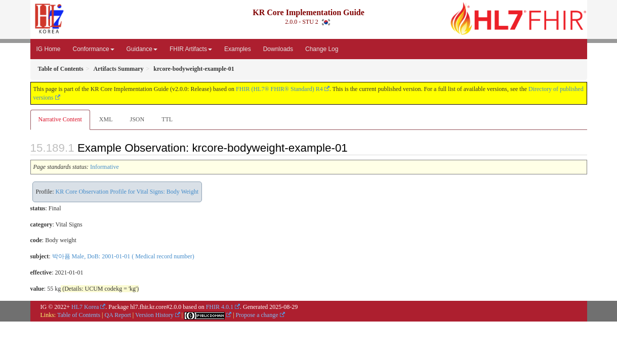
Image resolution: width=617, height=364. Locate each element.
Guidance (142, 49)
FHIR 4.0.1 (220, 307)
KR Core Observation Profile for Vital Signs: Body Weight (127, 192)
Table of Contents (79, 315)
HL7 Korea (85, 307)
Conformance (94, 49)
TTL (167, 119)
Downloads (278, 49)
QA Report (118, 315)
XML (106, 119)
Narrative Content (60, 119)
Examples (238, 49)
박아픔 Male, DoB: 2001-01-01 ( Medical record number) (123, 256)
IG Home (49, 49)
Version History (154, 315)
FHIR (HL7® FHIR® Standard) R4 (279, 89)
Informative (105, 167)
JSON (137, 119)
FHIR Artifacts (191, 49)
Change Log (322, 49)
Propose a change (257, 315)
